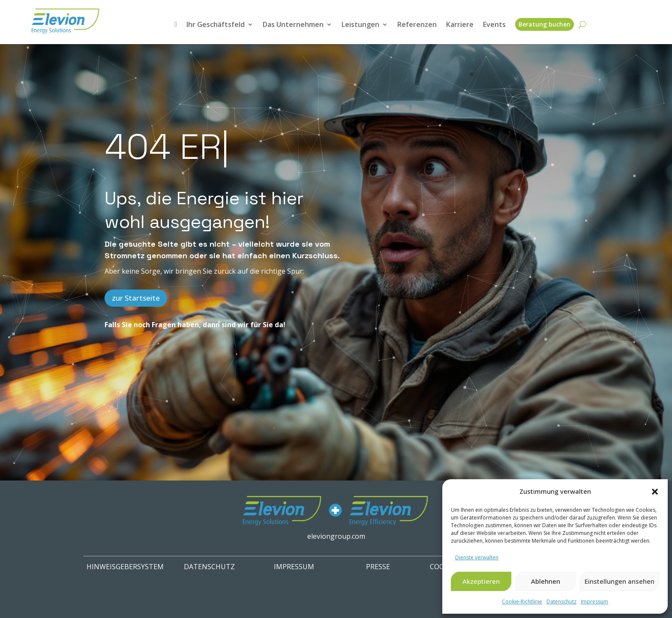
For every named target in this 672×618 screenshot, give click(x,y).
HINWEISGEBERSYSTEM (125, 567)
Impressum (594, 602)
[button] (655, 492)
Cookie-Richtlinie (522, 602)
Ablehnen (546, 581)
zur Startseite (136, 298)
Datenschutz (561, 602)
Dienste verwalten (477, 557)
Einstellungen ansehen (619, 581)
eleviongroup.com (336, 536)
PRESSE (378, 567)
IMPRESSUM (294, 567)
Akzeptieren (481, 581)
